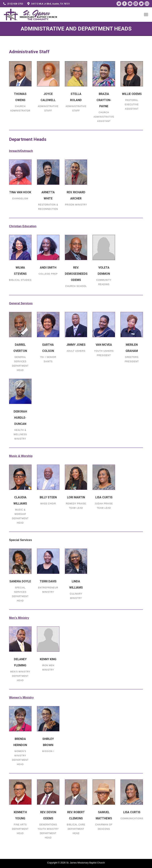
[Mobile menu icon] (146, 15)
